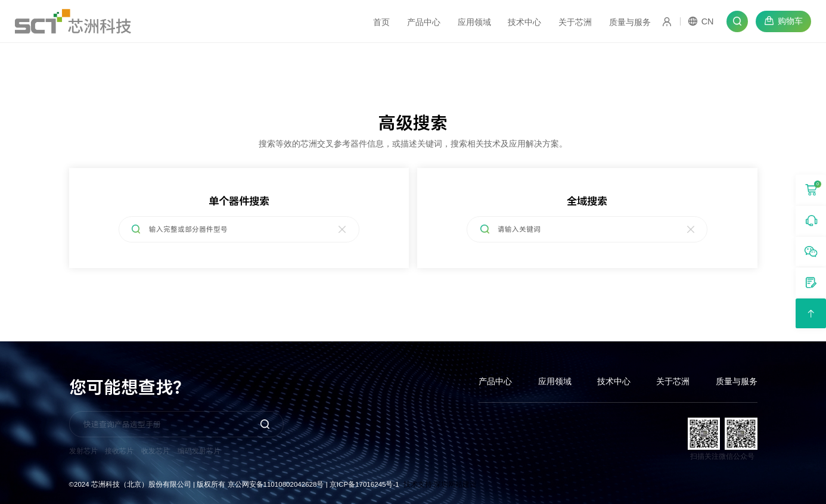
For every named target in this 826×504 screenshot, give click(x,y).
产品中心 (495, 381)
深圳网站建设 (455, 484)
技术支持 (418, 484)
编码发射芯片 (199, 451)
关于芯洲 (673, 381)
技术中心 (614, 381)
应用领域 (555, 381)
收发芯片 (156, 451)
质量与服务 (737, 381)
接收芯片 (119, 451)
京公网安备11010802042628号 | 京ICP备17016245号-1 (313, 484)
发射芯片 (83, 451)
